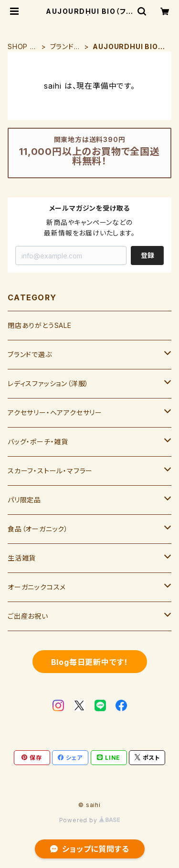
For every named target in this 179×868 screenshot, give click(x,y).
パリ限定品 (24, 500)
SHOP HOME (21, 47)
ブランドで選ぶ (65, 47)
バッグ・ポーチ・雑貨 (38, 442)
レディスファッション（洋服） (48, 383)
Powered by (90, 820)
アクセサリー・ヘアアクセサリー (55, 413)
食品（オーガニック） (38, 529)
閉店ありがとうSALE (40, 325)
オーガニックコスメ (37, 587)
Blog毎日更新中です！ (90, 662)
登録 (147, 255)
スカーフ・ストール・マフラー (50, 471)
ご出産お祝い (28, 616)
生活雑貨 (22, 558)
